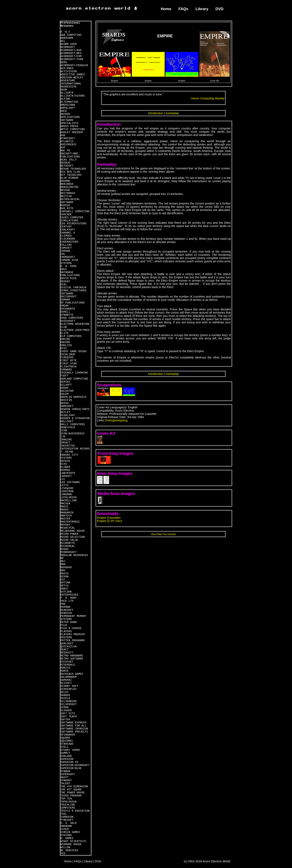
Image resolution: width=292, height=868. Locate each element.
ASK (63, 135)
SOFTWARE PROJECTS (74, 732)
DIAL (64, 284)
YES (63, 853)
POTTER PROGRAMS (73, 641)
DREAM (64, 306)
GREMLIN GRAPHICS (73, 397)
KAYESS (65, 461)
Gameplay (172, 113)
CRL (63, 254)
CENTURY (66, 227)
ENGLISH (66, 345)
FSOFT (64, 376)
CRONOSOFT (68, 257)
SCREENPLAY (69, 689)
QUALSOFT (67, 644)
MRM (63, 564)
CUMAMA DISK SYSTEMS (69, 262)
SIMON (64, 707)
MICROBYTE (68, 543)
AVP (63, 148)
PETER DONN (69, 622)
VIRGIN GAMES (70, 832)
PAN (63, 604)
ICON (64, 431)
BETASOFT (67, 166)
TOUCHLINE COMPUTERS (68, 806)
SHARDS (65, 695)
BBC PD (65, 151)
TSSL (64, 814)
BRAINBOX (67, 184)
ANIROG (65, 114)
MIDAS (64, 549)
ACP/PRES (67, 68)
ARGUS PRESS (69, 126)
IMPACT (65, 443)
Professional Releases (70, 24)
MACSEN (65, 504)
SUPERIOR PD (69, 762)
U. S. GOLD (69, 823)
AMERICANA (68, 105)
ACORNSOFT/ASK (71, 50)
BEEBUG (65, 163)
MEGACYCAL (68, 528)
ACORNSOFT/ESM (71, 56)
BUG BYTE (67, 208)
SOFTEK (65, 720)
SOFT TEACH (69, 717)
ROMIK (64, 671)
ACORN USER (69, 44)
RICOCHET (67, 662)
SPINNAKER (68, 735)
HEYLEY (65, 412)
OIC (63, 580)
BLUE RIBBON (69, 178)
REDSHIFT (67, 653)
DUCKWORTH (68, 309)
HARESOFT (67, 406)
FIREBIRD (67, 358)
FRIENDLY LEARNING (74, 373)
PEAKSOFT (67, 610)
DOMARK (65, 300)
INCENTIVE (68, 446)
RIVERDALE (68, 665)
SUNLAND (66, 756)
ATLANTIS (67, 141)
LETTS (64, 485)
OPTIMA (65, 583)
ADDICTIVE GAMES (73, 75)
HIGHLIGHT (68, 415)
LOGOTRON (67, 491)
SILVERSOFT (69, 704)
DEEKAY (65, 281)
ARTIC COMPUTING (73, 129)
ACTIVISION (69, 72)
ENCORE (65, 342)
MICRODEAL (68, 546)
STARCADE (67, 744)
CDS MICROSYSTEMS (73, 224)
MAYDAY (65, 525)
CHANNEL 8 (68, 233)
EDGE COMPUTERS (72, 318)
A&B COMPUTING (71, 35)
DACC (64, 269)
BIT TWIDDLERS (71, 175)
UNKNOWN (66, 826)
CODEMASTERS (69, 242)
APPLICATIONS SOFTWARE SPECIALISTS (70, 120)
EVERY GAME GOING (73, 351)
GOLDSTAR (67, 391)
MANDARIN (67, 513)
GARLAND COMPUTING (74, 379)
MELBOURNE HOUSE (73, 531)
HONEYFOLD (68, 428)
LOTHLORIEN (69, 497)
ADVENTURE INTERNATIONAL (71, 82)
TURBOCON (67, 817)
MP (62, 558)
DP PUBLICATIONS (73, 303)
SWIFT (64, 777)
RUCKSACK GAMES (72, 674)
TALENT (65, 784)
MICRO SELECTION (73, 537)
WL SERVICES (69, 850)
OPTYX (64, 586)
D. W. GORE (69, 266)
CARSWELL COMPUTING (75, 211)
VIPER (64, 829)
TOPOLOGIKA (69, 802)
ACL (63, 41)
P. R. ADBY (69, 598)
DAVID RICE (69, 278)
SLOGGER (66, 710)
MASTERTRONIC (70, 522)
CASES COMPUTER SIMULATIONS (72, 219)
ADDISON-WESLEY (72, 78)
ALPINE (65, 99)
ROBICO (65, 668)
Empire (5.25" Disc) (109, 521)
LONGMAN (66, 494)
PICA (64, 625)
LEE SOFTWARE (70, 482)
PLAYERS (66, 631)
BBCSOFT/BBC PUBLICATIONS (70, 155)
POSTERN (66, 637)
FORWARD (66, 370)
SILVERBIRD (69, 701)
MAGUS (64, 510)
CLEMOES (66, 236)
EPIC (64, 348)
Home (166, 9)
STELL (64, 747)
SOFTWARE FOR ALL (73, 726)
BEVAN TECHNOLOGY (73, 169)
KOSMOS (65, 470)
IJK (63, 437)
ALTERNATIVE (69, 102)
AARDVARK (67, 38)
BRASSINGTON (69, 187)
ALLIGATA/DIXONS (73, 96)
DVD (220, 9)
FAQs (183, 9)
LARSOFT (66, 476)
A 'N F (65, 32)
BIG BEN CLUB (70, 172)
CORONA (65, 251)
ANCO (64, 111)
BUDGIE (65, 205)
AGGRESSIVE (69, 87)
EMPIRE (65, 339)
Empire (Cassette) (109, 518)
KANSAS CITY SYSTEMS (69, 456)
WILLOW (65, 847)
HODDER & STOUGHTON (75, 418)
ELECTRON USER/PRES (75, 330)
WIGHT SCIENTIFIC (73, 841)
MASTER (65, 519)
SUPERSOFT (68, 774)
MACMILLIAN (69, 501)
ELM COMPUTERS (71, 336)
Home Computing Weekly (208, 98)
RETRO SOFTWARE (72, 659)
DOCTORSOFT (69, 297)
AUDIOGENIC (69, 145)
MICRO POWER (69, 534)
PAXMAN (65, 607)
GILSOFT (66, 385)
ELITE (64, 333)
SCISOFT (66, 683)
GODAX (64, 388)
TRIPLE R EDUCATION (75, 811)
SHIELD (65, 698)
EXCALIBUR (68, 354)
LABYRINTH (68, 473)
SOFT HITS (68, 714)
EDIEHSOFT (68, 321)
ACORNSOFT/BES (71, 53)
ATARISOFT (68, 138)
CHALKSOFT (68, 230)
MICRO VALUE (69, 540)
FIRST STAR (69, 364)
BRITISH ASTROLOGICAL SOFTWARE (70, 199)
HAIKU (64, 403)
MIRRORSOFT (69, 552)
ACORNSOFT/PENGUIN (74, 65)
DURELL (65, 312)
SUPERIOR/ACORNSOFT (75, 765)
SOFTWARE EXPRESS (73, 723)
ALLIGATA (67, 93)
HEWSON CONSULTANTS (75, 409)
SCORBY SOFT (69, 686)
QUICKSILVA (69, 647)
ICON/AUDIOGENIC (73, 434)
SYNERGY (66, 780)
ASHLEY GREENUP (72, 132)
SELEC (64, 692)
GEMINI (65, 382)
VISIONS (66, 835)
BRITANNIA (68, 193)
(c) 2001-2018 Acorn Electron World (207, 861)
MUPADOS (66, 567)
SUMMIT (65, 753)
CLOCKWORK (68, 239)
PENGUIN (66, 613)
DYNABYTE (67, 315)
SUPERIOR (67, 759)
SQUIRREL (67, 741)
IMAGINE (66, 440)
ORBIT (64, 589)
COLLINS (66, 245)
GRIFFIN (66, 400)
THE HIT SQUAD (71, 790)
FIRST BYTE (69, 361)
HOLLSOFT (67, 421)
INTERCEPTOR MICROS (75, 449)
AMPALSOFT (68, 108)
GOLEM (64, 394)
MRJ (63, 561)
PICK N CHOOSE (71, 628)
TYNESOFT (67, 820)
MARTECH (66, 516)
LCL (63, 479)
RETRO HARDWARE (72, 656)
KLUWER (65, 467)
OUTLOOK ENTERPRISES (69, 593)
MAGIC (64, 507)
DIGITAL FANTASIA (73, 288)
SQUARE (65, 738)
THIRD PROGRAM (71, 796)
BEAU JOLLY (69, 160)
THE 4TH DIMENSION (74, 787)
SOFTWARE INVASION (74, 729)
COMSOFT (66, 248)
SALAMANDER (69, 677)
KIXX (64, 464)
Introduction (156, 113)
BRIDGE (65, 190)
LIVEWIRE (67, 488)
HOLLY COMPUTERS (73, 424)
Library (202, 9)
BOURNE (65, 181)
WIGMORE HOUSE (71, 844)
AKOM (64, 90)
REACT (64, 650)
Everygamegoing (116, 420)
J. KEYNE (67, 452)
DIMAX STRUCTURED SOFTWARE (73, 292)
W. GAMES (67, 838)
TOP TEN (66, 799)
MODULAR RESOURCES (74, 555)
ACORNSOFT (68, 47)
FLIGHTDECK (69, 367)
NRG (63, 571)
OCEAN (64, 577)
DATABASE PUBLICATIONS (70, 274)
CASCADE (66, 215)
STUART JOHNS (70, 750)
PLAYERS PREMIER (73, 634)
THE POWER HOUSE (73, 793)
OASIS (64, 574)
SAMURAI (66, 680)
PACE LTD (67, 601)
